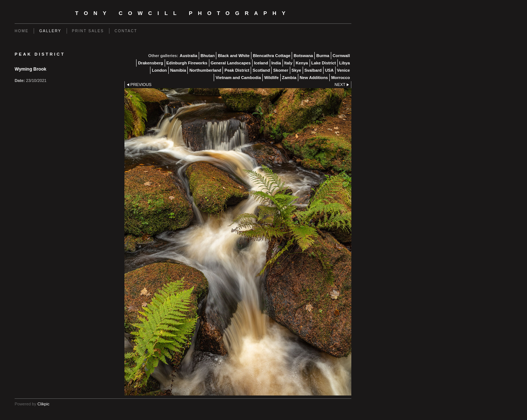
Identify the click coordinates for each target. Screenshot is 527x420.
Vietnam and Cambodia (238, 78)
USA (329, 70)
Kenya (302, 63)
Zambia (289, 78)
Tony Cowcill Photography (183, 13)
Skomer (281, 70)
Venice (343, 70)
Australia (188, 56)
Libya (345, 63)
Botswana (303, 56)
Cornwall (341, 56)
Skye (296, 70)
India (276, 63)
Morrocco (341, 78)
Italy (288, 63)
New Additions (314, 78)
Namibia (178, 70)
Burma (323, 56)
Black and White (233, 56)
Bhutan (208, 56)
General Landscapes (231, 63)
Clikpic (43, 404)
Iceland (261, 63)
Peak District (237, 70)
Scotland (261, 70)
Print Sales (88, 31)
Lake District (324, 63)
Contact (126, 31)
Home (22, 31)
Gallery (50, 31)
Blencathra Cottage (272, 56)
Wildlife (272, 78)
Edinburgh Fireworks (187, 63)
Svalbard (313, 70)
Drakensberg (150, 63)
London (159, 70)
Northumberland (205, 70)
